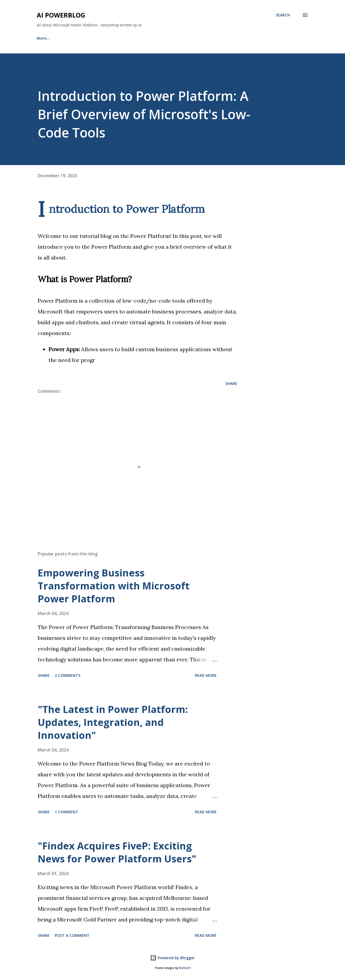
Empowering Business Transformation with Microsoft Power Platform (114, 586)
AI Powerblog (61, 15)
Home (42, 38)
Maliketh (185, 968)
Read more (206, 675)
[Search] (283, 15)
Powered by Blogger (172, 958)
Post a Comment (72, 935)
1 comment (66, 812)
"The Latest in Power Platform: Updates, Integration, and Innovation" (113, 722)
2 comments (68, 675)
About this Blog (78, 38)
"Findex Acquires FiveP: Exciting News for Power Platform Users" (117, 852)
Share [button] (231, 383)
